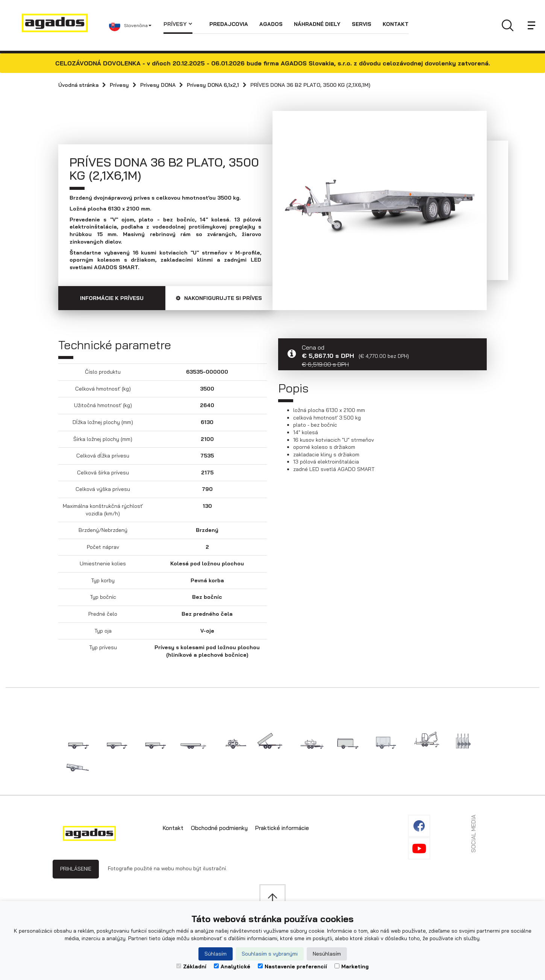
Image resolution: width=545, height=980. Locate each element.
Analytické (232, 966)
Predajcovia (229, 24)
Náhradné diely (317, 24)
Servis (362, 24)
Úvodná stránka (78, 85)
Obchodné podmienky (219, 828)
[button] (136, 26)
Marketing (352, 966)
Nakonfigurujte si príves (219, 298)
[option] (380, 205)
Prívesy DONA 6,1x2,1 (213, 85)
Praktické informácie (282, 828)
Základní (191, 966)
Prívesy (178, 24)
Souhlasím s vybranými (270, 954)
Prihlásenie (76, 869)
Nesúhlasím (327, 954)
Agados (271, 24)
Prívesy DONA (158, 85)
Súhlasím (216, 954)
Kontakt (396, 24)
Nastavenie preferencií (292, 966)
